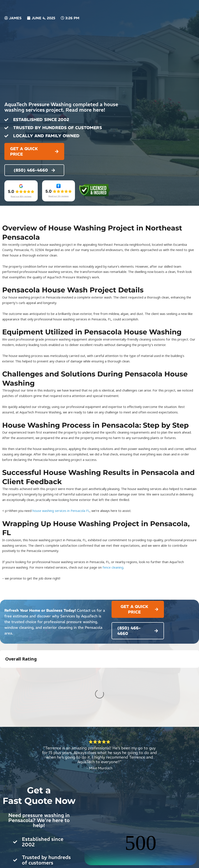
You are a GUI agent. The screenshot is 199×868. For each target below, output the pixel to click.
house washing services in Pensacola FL (61, 511)
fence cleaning (113, 567)
